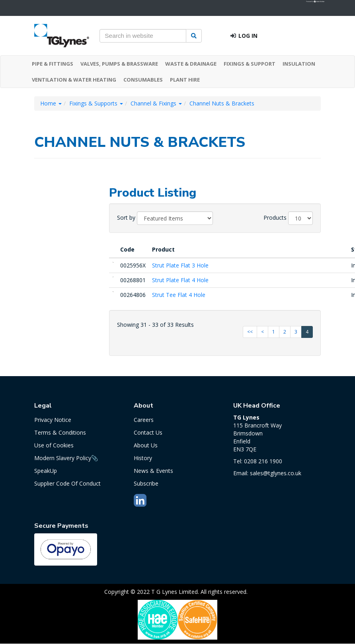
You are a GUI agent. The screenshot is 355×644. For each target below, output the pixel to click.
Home (51, 103)
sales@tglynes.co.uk (276, 473)
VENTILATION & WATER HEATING (74, 80)
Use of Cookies (54, 445)
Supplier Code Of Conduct (67, 483)
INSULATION (299, 64)
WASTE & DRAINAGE (191, 64)
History (143, 458)
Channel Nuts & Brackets (222, 103)
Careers (144, 420)
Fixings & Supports (96, 103)
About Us (146, 445)
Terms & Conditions (60, 432)
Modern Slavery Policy (63, 458)
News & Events (153, 471)
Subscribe (146, 483)
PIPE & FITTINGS (53, 64)
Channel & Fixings (156, 103)
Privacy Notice (53, 420)
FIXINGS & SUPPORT (250, 64)
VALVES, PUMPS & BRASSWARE (119, 64)
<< (250, 332)
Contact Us (148, 432)
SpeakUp (46, 471)
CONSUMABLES (143, 80)
